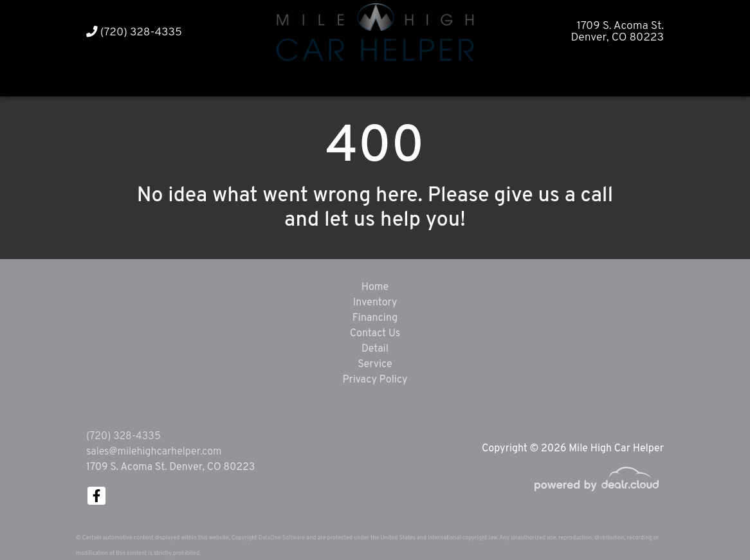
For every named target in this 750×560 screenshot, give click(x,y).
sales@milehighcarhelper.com (154, 452)
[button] (351, 79)
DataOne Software (282, 538)
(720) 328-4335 (134, 32)
